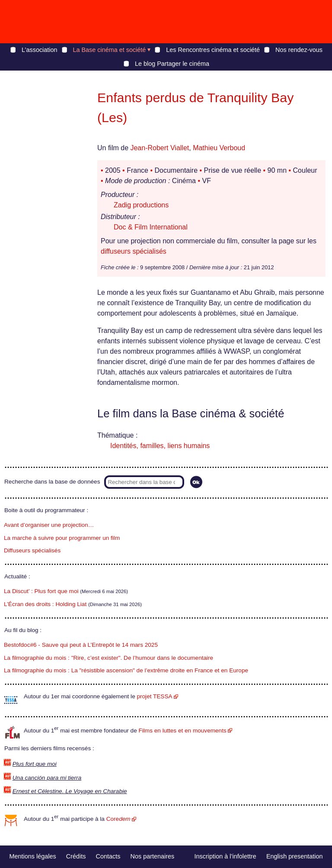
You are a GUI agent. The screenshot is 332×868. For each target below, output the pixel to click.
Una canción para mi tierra (47, 778)
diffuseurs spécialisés (134, 251)
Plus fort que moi (35, 764)
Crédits (76, 856)
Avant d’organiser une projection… (49, 525)
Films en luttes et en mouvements (183, 731)
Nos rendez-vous (299, 50)
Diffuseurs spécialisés (32, 550)
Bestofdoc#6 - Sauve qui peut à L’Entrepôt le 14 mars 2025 (81, 645)
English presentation (294, 856)
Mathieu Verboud (219, 148)
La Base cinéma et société (110, 50)
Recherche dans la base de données (52, 482)
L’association (39, 50)
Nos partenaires (153, 856)
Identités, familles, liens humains (160, 446)
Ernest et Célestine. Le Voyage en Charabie (70, 791)
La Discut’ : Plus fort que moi (41, 591)
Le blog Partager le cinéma (172, 64)
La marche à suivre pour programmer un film (62, 538)
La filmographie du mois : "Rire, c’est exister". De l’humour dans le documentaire (109, 658)
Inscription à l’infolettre (225, 856)
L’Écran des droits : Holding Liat (45, 604)
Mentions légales (33, 856)
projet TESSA (154, 696)
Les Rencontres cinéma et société (213, 50)
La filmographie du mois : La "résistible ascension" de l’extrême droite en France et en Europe (126, 670)
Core (118, 819)
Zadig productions (141, 205)
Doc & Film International (151, 227)
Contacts (108, 856)
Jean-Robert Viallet (160, 148)
